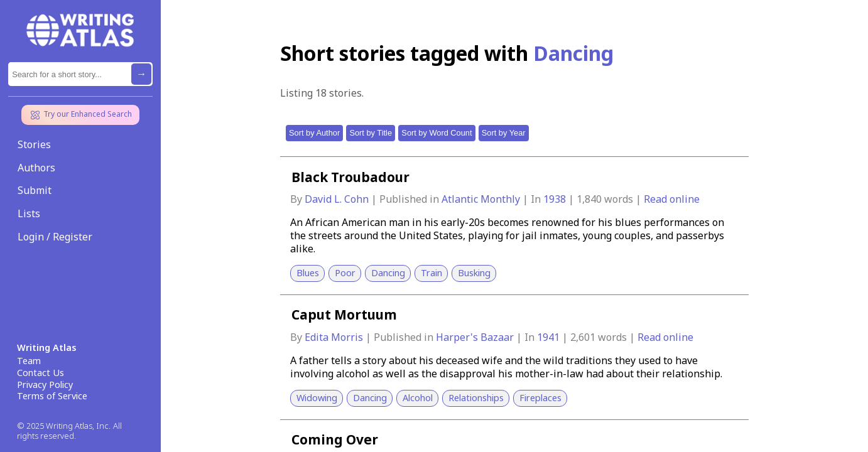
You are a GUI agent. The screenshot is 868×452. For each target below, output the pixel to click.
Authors (36, 168)
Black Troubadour (350, 177)
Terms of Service (52, 396)
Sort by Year (504, 133)
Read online (672, 199)
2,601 (583, 337)
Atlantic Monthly (482, 199)
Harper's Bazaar (476, 337)
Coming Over (335, 439)
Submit (35, 190)
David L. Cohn (338, 199)
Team (29, 361)
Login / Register (55, 237)
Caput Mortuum (344, 315)
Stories (34, 144)
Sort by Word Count (437, 133)
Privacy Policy (45, 385)
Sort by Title (371, 133)
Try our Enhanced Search (80, 115)
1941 (550, 337)
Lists (29, 213)
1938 (556, 199)
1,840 (589, 199)
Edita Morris (335, 337)
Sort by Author (314, 133)
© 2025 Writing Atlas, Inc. (64, 426)
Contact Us (41, 373)
